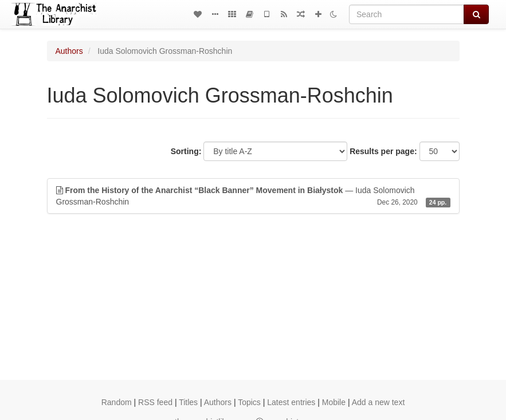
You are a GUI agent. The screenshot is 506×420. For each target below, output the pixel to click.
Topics (249, 402)
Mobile (334, 402)
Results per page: (383, 151)
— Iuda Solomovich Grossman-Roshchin (253, 197)
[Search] (407, 14)
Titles (188, 402)
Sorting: (186, 151)
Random (117, 402)
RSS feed (155, 402)
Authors (69, 51)
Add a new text (378, 402)
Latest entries (291, 402)
